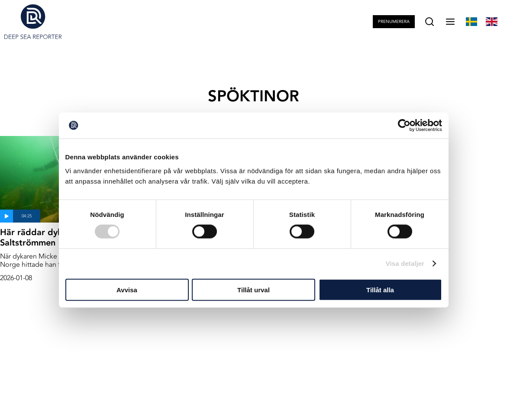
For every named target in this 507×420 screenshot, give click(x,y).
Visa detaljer (405, 263)
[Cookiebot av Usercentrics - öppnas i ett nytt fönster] (404, 126)
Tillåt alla (380, 289)
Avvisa (127, 289)
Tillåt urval (253, 289)
